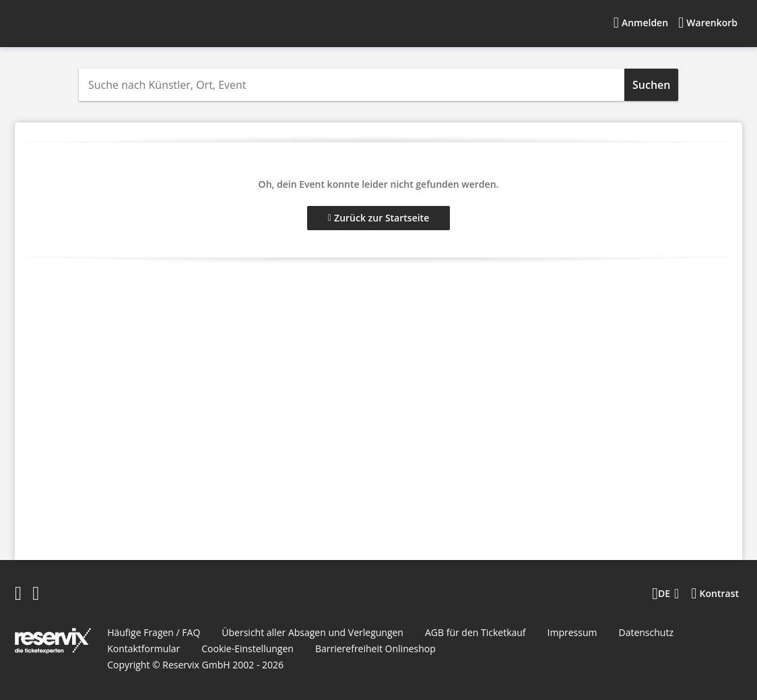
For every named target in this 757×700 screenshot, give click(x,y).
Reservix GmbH (197, 665)
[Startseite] (100, 23)
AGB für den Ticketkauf (475, 632)
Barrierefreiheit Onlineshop (375, 649)
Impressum (572, 632)
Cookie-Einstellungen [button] (248, 649)
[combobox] (352, 85)
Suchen (651, 85)
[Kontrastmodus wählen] (715, 594)
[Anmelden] (641, 23)
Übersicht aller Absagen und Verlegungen (312, 632)
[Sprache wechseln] (665, 594)
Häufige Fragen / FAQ (154, 632)
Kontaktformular (143, 649)
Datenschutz (646, 632)
